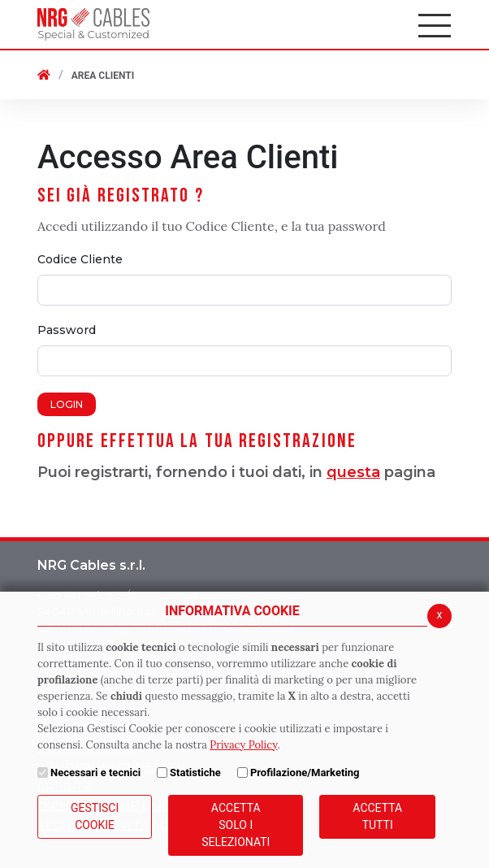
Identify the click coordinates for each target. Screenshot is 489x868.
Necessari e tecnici (95, 773)
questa (353, 472)
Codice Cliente (80, 259)
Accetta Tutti (377, 816)
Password (67, 330)
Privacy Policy (243, 745)
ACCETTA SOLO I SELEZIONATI (236, 825)
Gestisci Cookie (95, 816)
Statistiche (195, 773)
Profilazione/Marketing (305, 773)
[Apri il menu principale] (435, 24)
